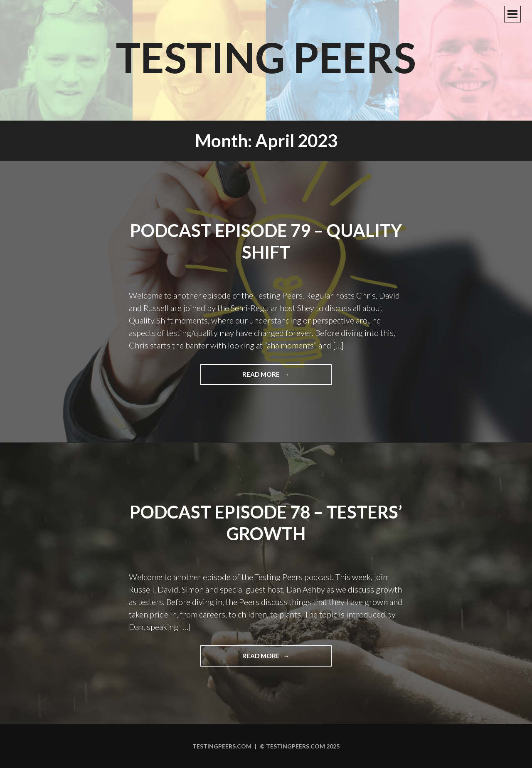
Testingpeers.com (222, 746)
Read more (278, 377)
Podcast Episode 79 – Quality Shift (266, 241)
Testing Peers (266, 57)
